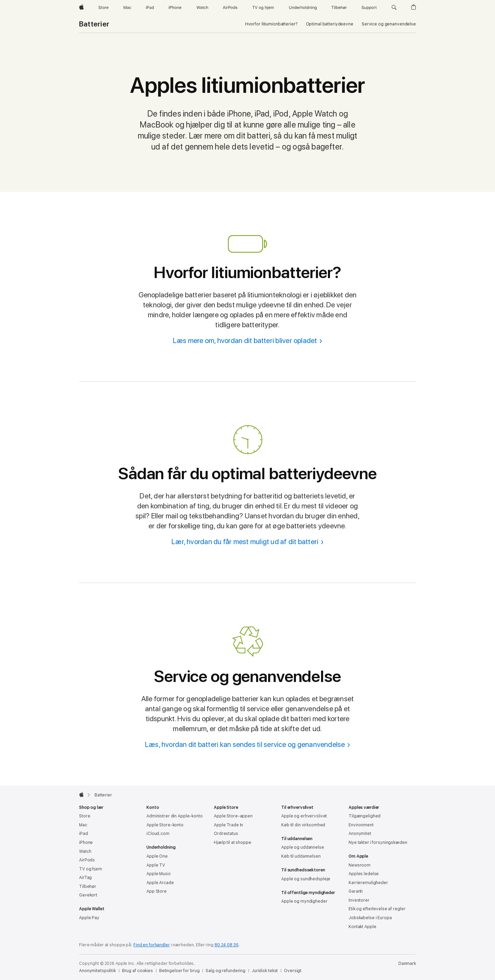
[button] (394, 8)
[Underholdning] (303, 8)
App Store (157, 891)
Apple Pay (89, 918)
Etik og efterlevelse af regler (377, 909)
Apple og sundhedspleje (306, 879)
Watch (85, 851)
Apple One (157, 856)
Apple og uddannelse (303, 847)
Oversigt (293, 971)
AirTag (85, 878)
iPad (84, 834)
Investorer (359, 900)
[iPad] (150, 8)
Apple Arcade (160, 883)
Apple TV (156, 865)
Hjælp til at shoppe (233, 843)
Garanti (356, 891)
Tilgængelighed (365, 816)
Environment (361, 825)
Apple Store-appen (233, 816)
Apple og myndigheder (304, 901)
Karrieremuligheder (368, 883)
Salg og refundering (225, 971)
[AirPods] (230, 8)
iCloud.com (158, 834)
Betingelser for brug (179, 971)
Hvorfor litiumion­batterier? (271, 24)
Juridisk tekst (265, 971)
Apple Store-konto (165, 825)
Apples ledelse (364, 874)
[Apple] (81, 8)
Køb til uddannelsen (301, 856)
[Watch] (202, 8)
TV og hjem (91, 869)
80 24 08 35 (227, 945)
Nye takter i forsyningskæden (378, 843)
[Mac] (127, 8)
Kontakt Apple (362, 927)
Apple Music (159, 874)
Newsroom (360, 865)
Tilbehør (88, 887)
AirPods (87, 860)
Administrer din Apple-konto (175, 816)
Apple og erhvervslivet (304, 816)
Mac (83, 825)
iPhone (86, 843)
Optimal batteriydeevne (330, 24)
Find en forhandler (152, 945)
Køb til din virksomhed (303, 825)
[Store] (103, 8)
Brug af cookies (137, 971)
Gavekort (88, 895)
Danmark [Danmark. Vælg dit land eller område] (407, 964)
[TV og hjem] (263, 8)
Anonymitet (360, 834)
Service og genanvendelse (389, 24)
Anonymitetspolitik (97, 971)
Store (85, 816)
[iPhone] (175, 8)
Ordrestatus (226, 834)
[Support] (369, 8)
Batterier (94, 24)
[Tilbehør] (339, 8)
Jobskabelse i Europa (370, 918)
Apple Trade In (228, 825)
